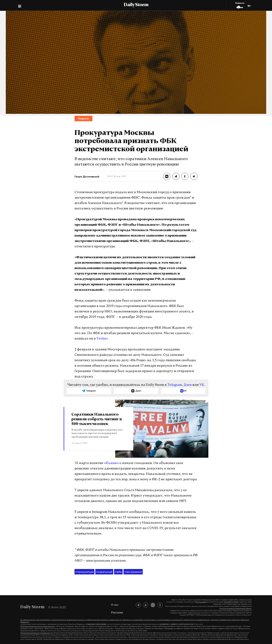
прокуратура (84, 572)
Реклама (117, 612)
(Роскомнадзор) (201, 602)
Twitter (102, 339)
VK (202, 385)
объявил (111, 463)
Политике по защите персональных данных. (236, 608)
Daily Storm (136, 5)
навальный (104, 572)
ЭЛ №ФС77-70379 (231, 602)
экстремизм (133, 572)
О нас (115, 605)
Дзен (188, 385)
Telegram (175, 385)
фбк (118, 572)
